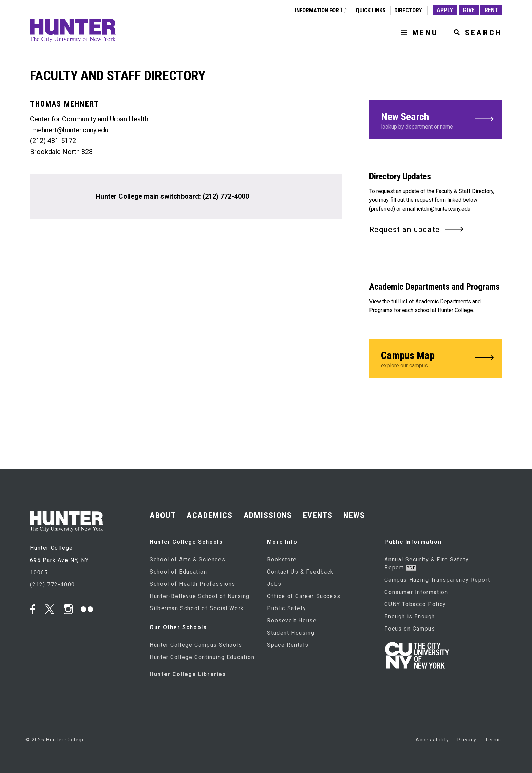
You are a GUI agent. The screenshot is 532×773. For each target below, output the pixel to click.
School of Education (178, 572)
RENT (491, 10)
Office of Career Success (304, 596)
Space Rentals (288, 645)
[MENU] (417, 33)
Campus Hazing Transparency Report (437, 580)
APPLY (445, 10)
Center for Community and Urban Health (89, 119)
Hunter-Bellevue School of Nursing (200, 596)
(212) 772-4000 (226, 196)
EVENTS (318, 515)
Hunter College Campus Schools (196, 645)
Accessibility (432, 740)
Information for (321, 10)
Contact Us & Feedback (300, 572)
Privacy (467, 740)
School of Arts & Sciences (187, 559)
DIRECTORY (408, 10)
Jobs (274, 584)
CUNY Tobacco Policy (415, 604)
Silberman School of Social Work (197, 608)
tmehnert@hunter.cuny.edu (69, 130)
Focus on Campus (410, 629)
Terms (493, 740)
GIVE (469, 10)
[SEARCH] (475, 33)
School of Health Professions (193, 584)
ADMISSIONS (268, 515)
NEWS (354, 515)
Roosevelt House (292, 621)
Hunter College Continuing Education (202, 657)
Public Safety (287, 608)
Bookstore (282, 559)
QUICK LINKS (370, 10)
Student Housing (291, 633)
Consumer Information (416, 592)
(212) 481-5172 (53, 141)
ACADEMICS (210, 515)
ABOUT (163, 515)
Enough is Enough (410, 616)
